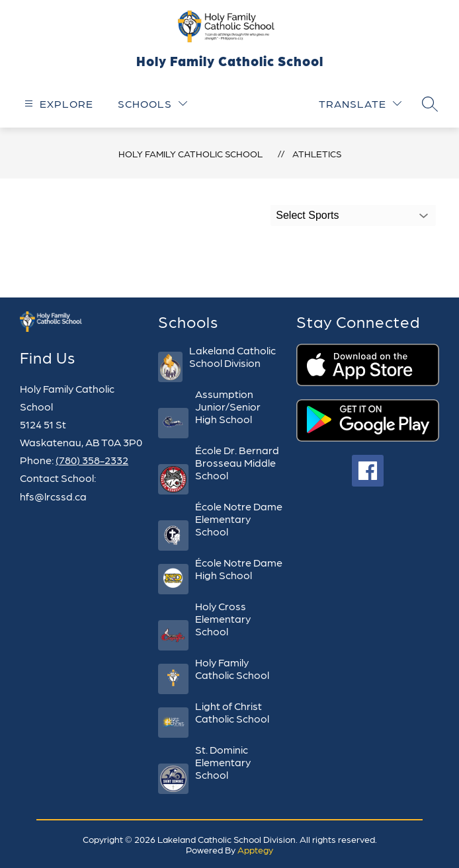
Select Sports (307, 215)
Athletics (317, 153)
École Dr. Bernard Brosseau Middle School (237, 462)
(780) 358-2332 (92, 460)
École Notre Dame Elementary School (239, 519)
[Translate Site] (360, 103)
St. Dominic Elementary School (223, 762)
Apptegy (255, 849)
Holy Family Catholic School (190, 153)
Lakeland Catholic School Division (232, 356)
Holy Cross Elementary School (223, 618)
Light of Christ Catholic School (232, 712)
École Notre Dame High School (239, 569)
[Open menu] (57, 103)
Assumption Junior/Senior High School (228, 406)
